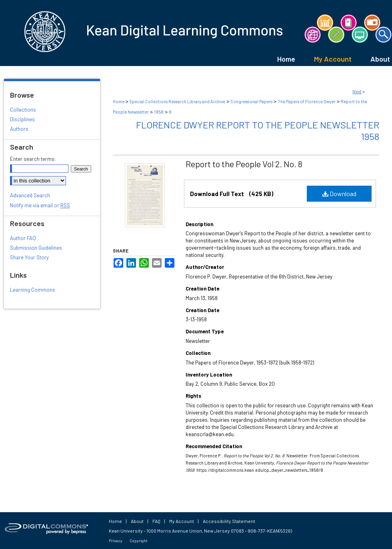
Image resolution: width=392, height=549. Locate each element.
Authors (19, 129)
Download (339, 193)
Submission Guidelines (36, 248)
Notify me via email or (40, 205)
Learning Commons (33, 290)
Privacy (116, 541)
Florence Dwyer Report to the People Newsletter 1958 (258, 130)
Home (119, 101)
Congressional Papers (251, 101)
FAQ (156, 521)
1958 (159, 112)
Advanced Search (30, 195)
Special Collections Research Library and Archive (177, 101)
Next (357, 91)
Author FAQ (23, 238)
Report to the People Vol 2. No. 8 (244, 164)
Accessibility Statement (229, 521)
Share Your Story (29, 257)
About (137, 521)
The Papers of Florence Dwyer (307, 101)
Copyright (139, 541)
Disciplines (22, 119)
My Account (182, 521)
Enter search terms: (33, 159)
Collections (23, 110)
